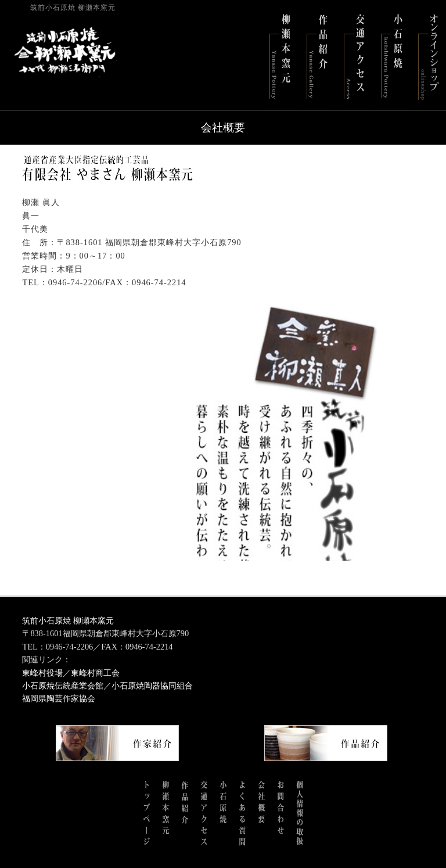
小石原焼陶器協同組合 (152, 686)
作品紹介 (317, 55)
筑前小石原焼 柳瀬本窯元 (68, 620)
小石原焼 (391, 55)
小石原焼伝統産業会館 (63, 686)
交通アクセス (354, 55)
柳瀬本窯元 (280, 55)
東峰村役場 (42, 673)
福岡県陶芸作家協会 (59, 698)
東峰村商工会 (95, 673)
